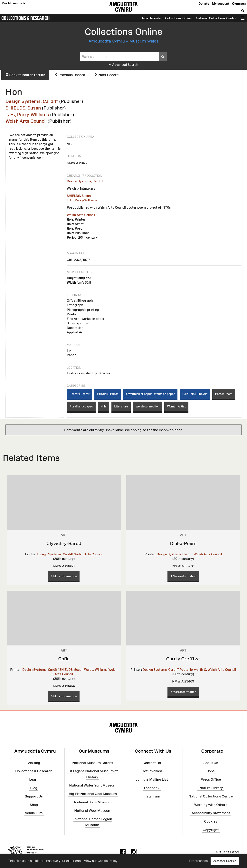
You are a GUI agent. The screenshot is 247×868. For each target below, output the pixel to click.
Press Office (211, 779)
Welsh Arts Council (26, 121)
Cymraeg (239, 4)
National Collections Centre (216, 18)
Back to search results (25, 75)
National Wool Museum (93, 811)
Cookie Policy (108, 861)
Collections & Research (25, 18)
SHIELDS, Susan (23, 108)
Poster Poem (224, 394)
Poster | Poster (80, 394)
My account (221, 4)
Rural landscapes (81, 406)
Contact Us (152, 763)
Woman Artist (176, 406)
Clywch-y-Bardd (64, 543)
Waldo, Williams (96, 670)
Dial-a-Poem (183, 543)
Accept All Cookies (225, 861)
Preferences (199, 861)
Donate (204, 4)
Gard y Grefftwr (183, 659)
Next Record (107, 75)
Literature (121, 406)
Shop (34, 805)
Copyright (211, 830)
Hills (104, 406)
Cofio (64, 659)
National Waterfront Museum (93, 785)
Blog (34, 788)
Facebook (152, 788)
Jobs (211, 771)
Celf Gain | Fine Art (195, 394)
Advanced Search (123, 65)
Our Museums (14, 3)
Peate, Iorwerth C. (193, 670)
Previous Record (70, 75)
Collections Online (178, 18)
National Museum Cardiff (93, 763)
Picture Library (211, 788)
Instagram (152, 796)
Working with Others (211, 805)
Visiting (34, 763)
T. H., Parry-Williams (27, 114)
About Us (211, 763)
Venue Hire (34, 813)
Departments (151, 18)
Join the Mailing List (152, 779)
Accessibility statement (211, 813)
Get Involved (152, 771)
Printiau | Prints (108, 394)
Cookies (211, 821)
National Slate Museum (93, 802)
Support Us (34, 796)
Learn (34, 779)
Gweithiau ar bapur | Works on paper (150, 394)
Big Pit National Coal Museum (93, 794)
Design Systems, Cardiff (32, 101)
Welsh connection (147, 406)
